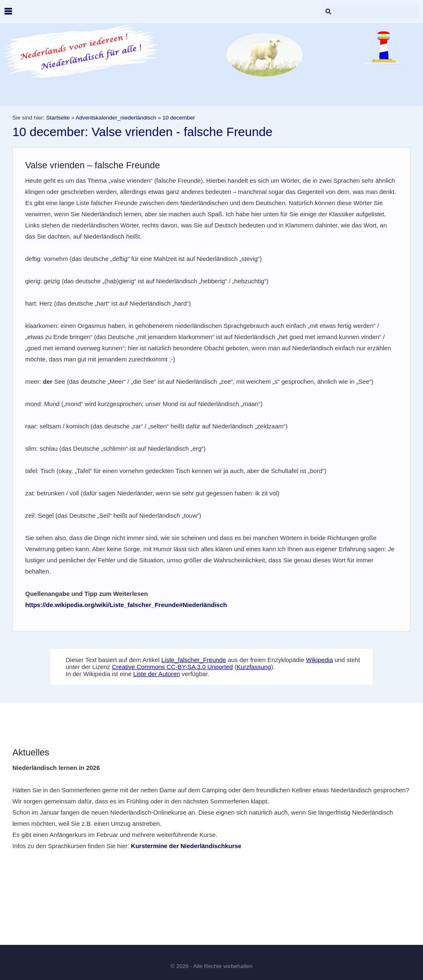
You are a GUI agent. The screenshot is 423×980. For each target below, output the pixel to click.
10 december (179, 118)
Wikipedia (320, 660)
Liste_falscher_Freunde (194, 660)
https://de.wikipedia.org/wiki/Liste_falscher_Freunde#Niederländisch (126, 605)
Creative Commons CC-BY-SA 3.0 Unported (172, 667)
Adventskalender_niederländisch (116, 118)
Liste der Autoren (156, 674)
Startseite (58, 118)
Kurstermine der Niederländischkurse (186, 846)
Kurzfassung (254, 667)
